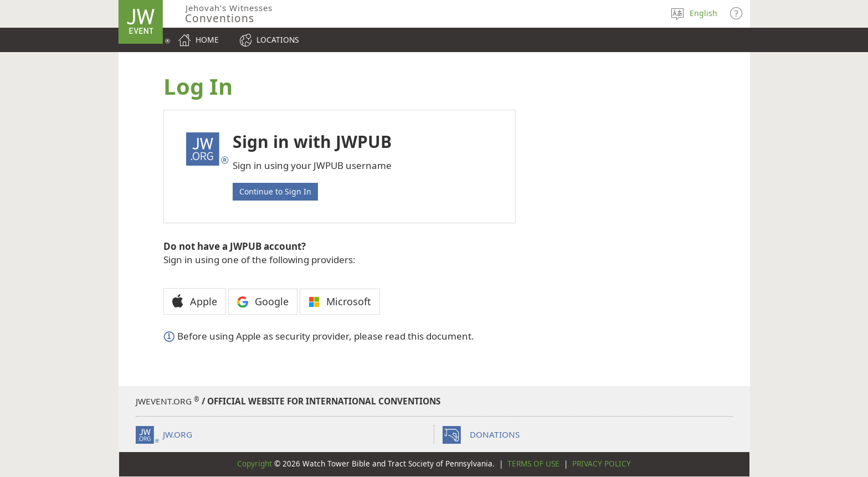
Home (207, 40)
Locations (278, 40)
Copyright (255, 463)
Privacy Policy (602, 463)
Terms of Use (533, 463)
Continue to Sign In (275, 191)
